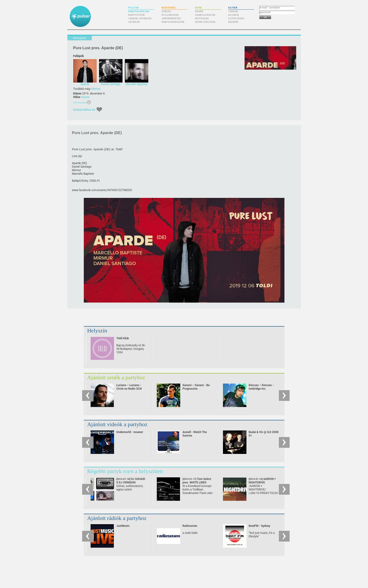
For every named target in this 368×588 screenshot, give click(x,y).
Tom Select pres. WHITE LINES (197, 482)
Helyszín (97, 331)
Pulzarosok (170, 15)
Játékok (134, 22)
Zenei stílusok (205, 22)
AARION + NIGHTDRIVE (262, 482)
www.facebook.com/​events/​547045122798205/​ (102, 190)
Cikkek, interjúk (140, 18)
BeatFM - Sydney (260, 526)
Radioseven (190, 526)
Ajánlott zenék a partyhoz (116, 377)
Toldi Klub (123, 338)
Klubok (234, 15)
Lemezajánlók (205, 15)
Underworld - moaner (130, 432)
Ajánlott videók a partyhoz (117, 424)
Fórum (166, 11)
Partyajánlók (139, 11)
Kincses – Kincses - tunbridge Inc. (261, 387)
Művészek (202, 18)
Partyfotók (137, 15)
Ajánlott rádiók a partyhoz (117, 518)
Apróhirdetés (171, 18)
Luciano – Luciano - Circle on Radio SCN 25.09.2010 (129, 389)
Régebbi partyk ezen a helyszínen (125, 471)
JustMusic (123, 526)
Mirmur (96, 89)
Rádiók (233, 22)
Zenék (199, 11)
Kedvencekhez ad (84, 110)
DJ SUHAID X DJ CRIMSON (131, 482)
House (85, 97)
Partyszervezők (173, 22)
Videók (233, 11)
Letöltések (236, 18)
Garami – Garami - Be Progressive (196, 387)
